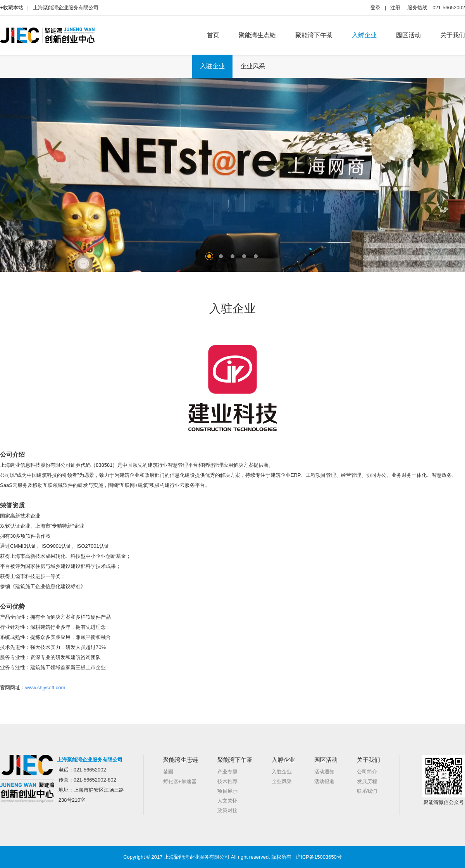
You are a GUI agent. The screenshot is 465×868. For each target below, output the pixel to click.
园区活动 (408, 35)
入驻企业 (212, 66)
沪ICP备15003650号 (319, 857)
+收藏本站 (12, 8)
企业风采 (253, 66)
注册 (395, 8)
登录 (375, 8)
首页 (213, 35)
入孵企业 (364, 35)
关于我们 (453, 35)
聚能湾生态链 (257, 35)
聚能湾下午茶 (314, 35)
